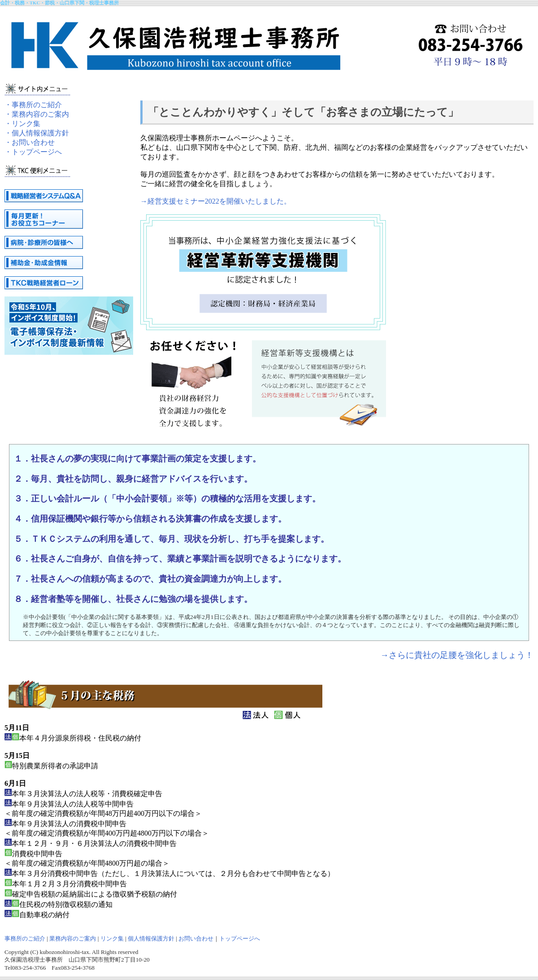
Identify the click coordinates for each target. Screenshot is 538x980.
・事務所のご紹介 (33, 105)
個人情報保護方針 (151, 939)
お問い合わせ (196, 939)
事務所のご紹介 (25, 939)
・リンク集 (22, 124)
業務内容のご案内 (73, 939)
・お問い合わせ (30, 142)
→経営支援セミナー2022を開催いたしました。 (216, 201)
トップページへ (240, 939)
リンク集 (112, 939)
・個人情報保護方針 (37, 133)
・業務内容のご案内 (37, 114)
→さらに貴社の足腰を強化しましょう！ (457, 655)
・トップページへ (33, 152)
